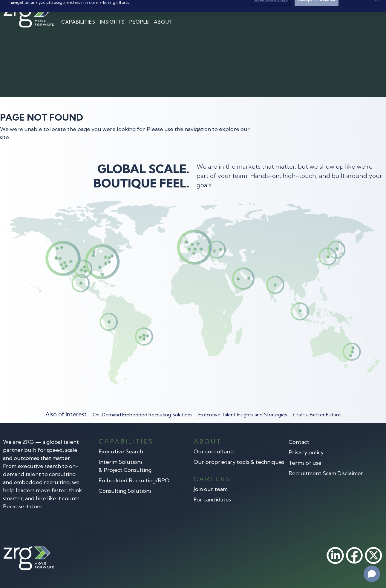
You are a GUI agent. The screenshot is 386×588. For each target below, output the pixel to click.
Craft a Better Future (317, 415)
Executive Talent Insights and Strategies (243, 415)
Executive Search (121, 451)
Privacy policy (306, 452)
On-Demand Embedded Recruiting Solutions (143, 415)
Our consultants (214, 451)
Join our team (211, 489)
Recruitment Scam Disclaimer (326, 473)
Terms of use (305, 463)
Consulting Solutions (125, 491)
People (139, 22)
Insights (112, 22)
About (163, 22)
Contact (341, 8)
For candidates (212, 500)
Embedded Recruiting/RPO (134, 480)
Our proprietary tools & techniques (239, 462)
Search (370, 8)
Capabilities (78, 22)
